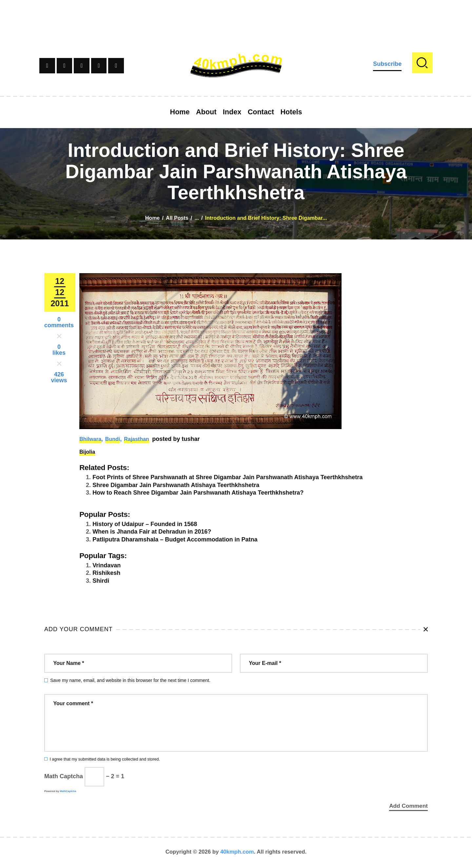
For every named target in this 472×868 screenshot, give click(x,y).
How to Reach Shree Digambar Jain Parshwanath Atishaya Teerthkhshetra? (198, 493)
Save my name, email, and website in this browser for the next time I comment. (130, 680)
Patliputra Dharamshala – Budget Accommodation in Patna (175, 539)
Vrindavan (107, 565)
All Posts (177, 218)
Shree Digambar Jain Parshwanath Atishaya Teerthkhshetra (176, 485)
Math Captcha (64, 776)
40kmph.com (237, 853)
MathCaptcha (68, 791)
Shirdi (101, 581)
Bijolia (87, 452)
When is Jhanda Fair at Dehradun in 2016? (152, 532)
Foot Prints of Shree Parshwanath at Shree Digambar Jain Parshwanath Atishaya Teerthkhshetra (227, 477)
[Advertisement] (236, 15)
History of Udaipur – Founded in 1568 (145, 524)
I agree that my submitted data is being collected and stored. (105, 759)
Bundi (113, 439)
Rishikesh (106, 573)
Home (152, 218)
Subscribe (387, 64)
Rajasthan (136, 439)
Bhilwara (90, 439)
